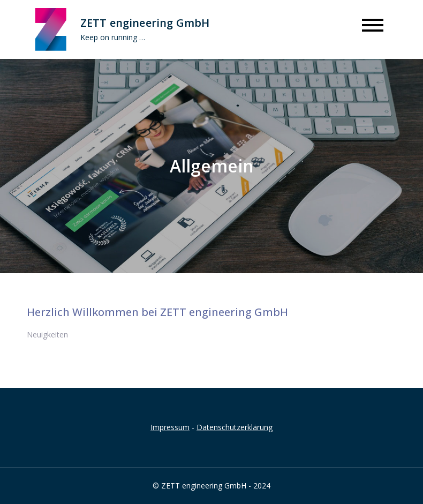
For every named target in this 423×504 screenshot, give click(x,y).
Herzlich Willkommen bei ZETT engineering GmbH (157, 312)
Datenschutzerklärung (235, 427)
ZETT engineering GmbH (145, 23)
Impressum (170, 427)
